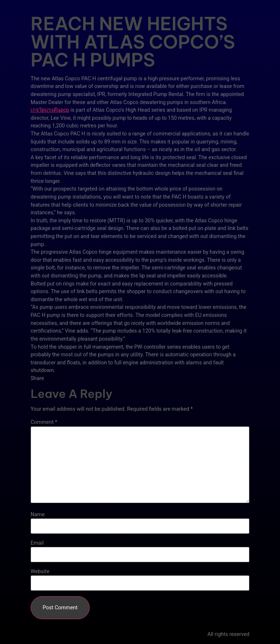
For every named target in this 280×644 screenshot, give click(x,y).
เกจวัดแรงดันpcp (50, 110)
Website (40, 572)
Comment (44, 422)
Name (38, 515)
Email (37, 543)
